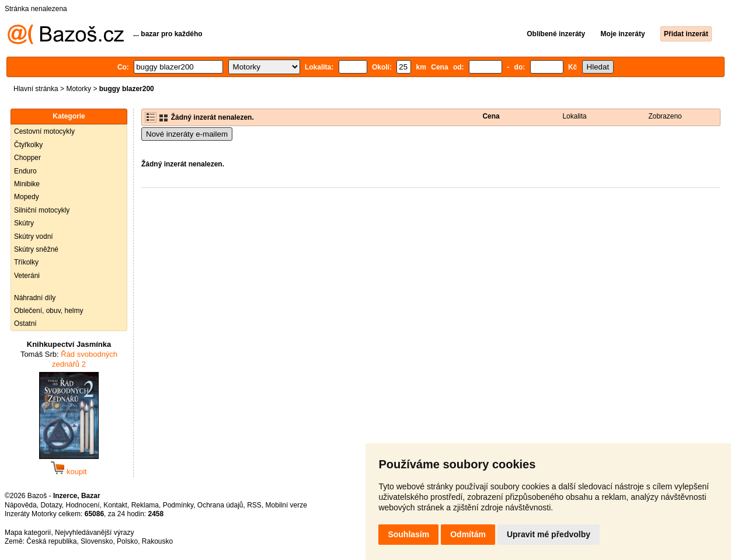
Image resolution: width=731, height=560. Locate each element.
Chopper (27, 158)
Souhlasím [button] (408, 534)
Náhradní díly (35, 298)
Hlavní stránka (36, 89)
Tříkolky (26, 262)
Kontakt (115, 505)
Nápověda (21, 505)
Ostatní (25, 324)
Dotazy (51, 505)
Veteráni (27, 276)
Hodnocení (83, 505)
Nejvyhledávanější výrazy (94, 533)
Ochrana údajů (220, 505)
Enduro (25, 171)
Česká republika (51, 541)
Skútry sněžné (36, 249)
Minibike (27, 184)
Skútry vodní (34, 236)
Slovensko (97, 541)
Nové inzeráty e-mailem (187, 134)
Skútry (24, 223)
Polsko (127, 541)
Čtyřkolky (28, 145)
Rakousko (157, 541)
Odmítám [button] (468, 534)
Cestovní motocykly (44, 131)
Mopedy (27, 197)
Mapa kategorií (28, 533)
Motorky (79, 89)
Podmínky (178, 505)
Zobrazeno (665, 116)
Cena (491, 116)
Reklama (145, 505)
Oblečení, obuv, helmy (49, 311)
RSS (254, 505)
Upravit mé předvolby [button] (549, 534)
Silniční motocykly (42, 210)
